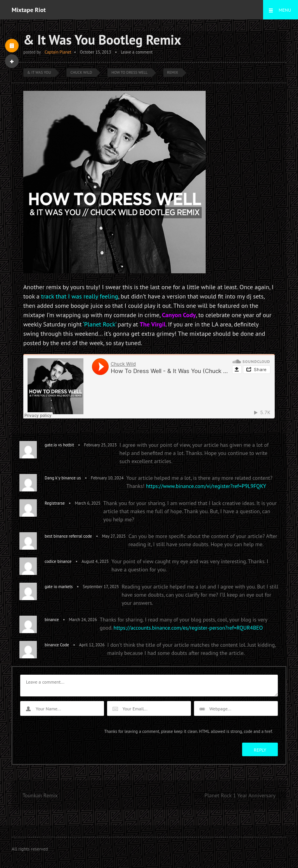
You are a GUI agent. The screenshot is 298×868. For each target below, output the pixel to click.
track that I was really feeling (80, 296)
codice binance (58, 561)
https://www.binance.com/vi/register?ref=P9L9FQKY (206, 486)
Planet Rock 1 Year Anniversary (240, 795)
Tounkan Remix (40, 795)
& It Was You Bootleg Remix (102, 40)
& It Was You (39, 72)
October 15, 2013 (96, 52)
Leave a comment (137, 52)
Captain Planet (58, 52)
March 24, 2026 (83, 620)
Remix (173, 72)
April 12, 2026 (92, 645)
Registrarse (55, 503)
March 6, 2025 (88, 503)
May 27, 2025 (114, 536)
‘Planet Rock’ (100, 324)
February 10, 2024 (107, 478)
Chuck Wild (81, 72)
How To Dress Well (129, 72)
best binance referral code (68, 536)
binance (52, 620)
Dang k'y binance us (63, 478)
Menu (285, 10)
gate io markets (59, 587)
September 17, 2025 (101, 587)
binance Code (57, 645)
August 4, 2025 (95, 561)
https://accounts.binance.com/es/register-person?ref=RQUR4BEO (188, 628)
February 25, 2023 (100, 445)
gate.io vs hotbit (59, 445)
